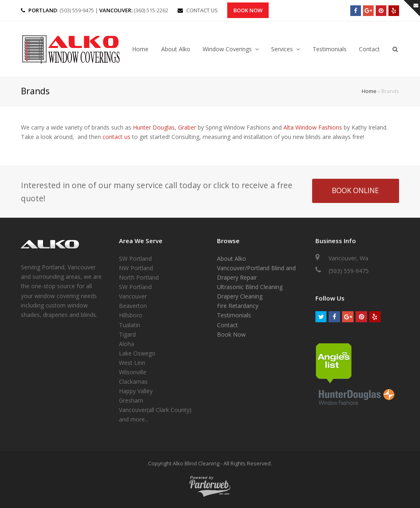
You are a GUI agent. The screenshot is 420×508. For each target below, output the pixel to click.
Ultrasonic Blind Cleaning (250, 287)
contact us (116, 137)
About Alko (232, 259)
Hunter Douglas (154, 127)
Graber (187, 127)
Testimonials (234, 315)
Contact (227, 325)
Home (369, 91)
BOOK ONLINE (355, 190)
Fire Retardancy (238, 306)
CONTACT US (202, 10)
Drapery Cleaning (240, 296)
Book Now (248, 10)
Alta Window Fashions (313, 127)
